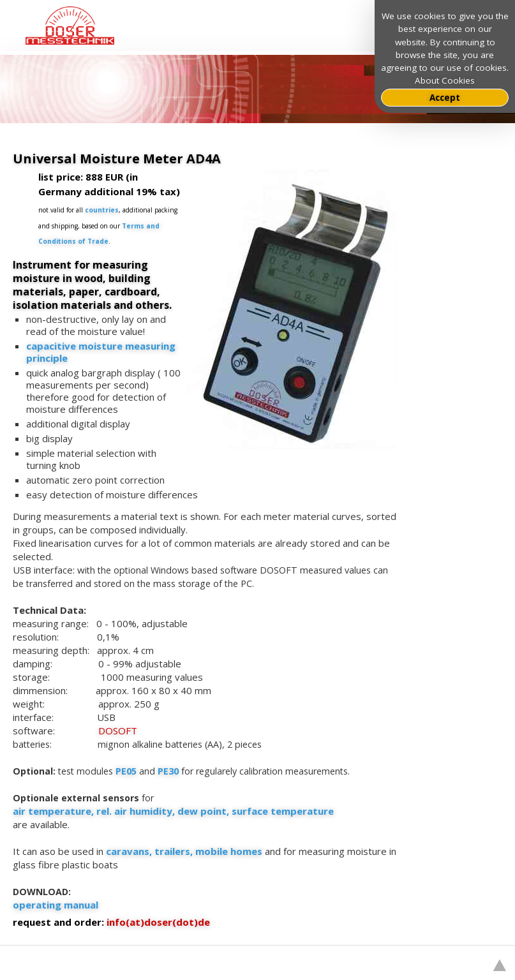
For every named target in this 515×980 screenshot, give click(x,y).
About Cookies (445, 80)
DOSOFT (118, 731)
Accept (445, 98)
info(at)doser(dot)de (158, 922)
